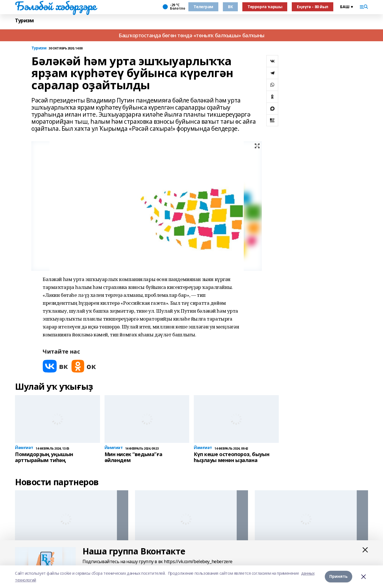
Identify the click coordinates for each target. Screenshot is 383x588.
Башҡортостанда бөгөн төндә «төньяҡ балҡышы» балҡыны (191, 35)
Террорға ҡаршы (265, 7)
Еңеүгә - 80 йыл (313, 7)
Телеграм (203, 7)
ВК (230, 7)
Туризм (24, 20)
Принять (339, 577)
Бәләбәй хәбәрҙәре (56, 6)
